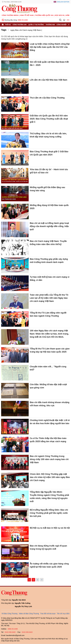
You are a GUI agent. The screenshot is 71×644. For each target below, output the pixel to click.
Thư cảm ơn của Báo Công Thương (47, 98)
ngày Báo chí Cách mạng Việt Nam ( (26, 30)
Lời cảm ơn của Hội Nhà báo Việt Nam (49, 80)
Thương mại (50, 25)
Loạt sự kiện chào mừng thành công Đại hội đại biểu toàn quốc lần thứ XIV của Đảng (50, 47)
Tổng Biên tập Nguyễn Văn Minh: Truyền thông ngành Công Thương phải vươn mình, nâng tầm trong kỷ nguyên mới (49, 497)
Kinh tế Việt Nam (27, 15)
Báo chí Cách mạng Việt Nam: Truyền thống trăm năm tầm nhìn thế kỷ (48, 243)
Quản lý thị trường (36, 25)
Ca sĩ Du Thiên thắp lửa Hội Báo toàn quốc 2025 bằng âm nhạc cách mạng (48, 440)
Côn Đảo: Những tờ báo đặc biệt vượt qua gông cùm (48, 386)
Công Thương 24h (20, 25)
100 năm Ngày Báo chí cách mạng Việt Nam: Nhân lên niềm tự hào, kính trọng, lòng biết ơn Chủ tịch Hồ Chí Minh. (49, 334)
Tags (4, 30)
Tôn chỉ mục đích (63, 614)
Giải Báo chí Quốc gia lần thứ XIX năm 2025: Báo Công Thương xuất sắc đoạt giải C (49, 119)
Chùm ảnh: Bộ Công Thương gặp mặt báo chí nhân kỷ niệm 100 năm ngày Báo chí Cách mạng (50, 477)
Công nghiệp (62, 25)
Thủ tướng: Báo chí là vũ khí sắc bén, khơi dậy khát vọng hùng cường (48, 135)
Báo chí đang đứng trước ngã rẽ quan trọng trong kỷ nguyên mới (48, 547)
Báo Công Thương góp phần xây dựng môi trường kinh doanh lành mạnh (49, 261)
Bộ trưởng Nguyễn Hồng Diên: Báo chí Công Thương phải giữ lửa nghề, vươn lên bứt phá (49, 513)
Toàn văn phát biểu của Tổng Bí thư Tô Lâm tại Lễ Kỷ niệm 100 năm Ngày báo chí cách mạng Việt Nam (49, 298)
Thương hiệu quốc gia (44, 15)
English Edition (63, 2)
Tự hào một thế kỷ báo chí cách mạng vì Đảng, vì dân (50, 279)
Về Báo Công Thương (10, 614)
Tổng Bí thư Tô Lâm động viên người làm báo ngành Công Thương (48, 314)
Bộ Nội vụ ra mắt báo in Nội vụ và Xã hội (50, 528)
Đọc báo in (60, 15)
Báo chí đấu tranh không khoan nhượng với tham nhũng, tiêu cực (50, 404)
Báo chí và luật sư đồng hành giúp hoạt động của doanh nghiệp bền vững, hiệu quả (49, 226)
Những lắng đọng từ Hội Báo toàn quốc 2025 (49, 207)
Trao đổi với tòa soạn (48, 614)
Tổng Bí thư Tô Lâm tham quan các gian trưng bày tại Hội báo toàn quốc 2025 (50, 350)
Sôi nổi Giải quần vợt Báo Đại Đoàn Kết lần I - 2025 (49, 64)
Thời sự (8, 25)
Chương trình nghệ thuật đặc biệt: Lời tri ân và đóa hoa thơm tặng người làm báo (50, 422)
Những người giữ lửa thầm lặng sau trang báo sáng (47, 189)
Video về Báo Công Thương (29, 614)
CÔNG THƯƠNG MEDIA (10, 15)
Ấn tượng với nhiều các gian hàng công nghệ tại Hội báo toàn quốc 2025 (49, 565)
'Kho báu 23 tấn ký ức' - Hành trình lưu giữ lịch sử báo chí (49, 171)
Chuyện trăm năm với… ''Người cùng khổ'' (48, 368)
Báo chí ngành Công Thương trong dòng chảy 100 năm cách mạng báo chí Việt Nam (49, 459)
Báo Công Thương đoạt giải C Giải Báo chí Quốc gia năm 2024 (49, 153)
